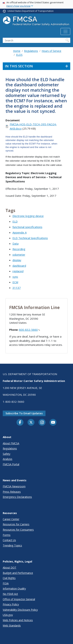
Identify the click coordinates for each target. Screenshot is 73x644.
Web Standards (12, 626)
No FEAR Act (10, 594)
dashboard (19, 266)
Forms (7, 535)
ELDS (19, 55)
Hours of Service (51, 51)
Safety (7, 454)
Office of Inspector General (19, 599)
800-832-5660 (30, 330)
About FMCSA (11, 443)
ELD (15, 221)
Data (15, 244)
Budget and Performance (18, 573)
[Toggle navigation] (65, 31)
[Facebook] (20, 423)
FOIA (6, 583)
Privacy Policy (11, 604)
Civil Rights (9, 578)
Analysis (8, 459)
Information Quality (14, 589)
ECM (15, 282)
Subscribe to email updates (24, 413)
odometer (19, 255)
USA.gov (8, 615)
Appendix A (20, 232)
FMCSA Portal (11, 464)
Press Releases (12, 492)
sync (15, 277)
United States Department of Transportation (31, 11)
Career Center (11, 519)
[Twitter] (31, 422)
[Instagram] (42, 423)
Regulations (31, 51)
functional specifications (27, 227)
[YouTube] (53, 423)
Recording (19, 249)
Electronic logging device (28, 216)
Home (17, 51)
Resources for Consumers (18, 530)
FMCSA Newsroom (14, 486)
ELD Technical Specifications (30, 238)
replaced (18, 271)
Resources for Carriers (16, 524)
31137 (17, 288)
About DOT (10, 568)
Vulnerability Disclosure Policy (20, 610)
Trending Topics (12, 545)
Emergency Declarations (17, 497)
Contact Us (9, 540)
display (17, 260)
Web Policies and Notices (18, 620)
